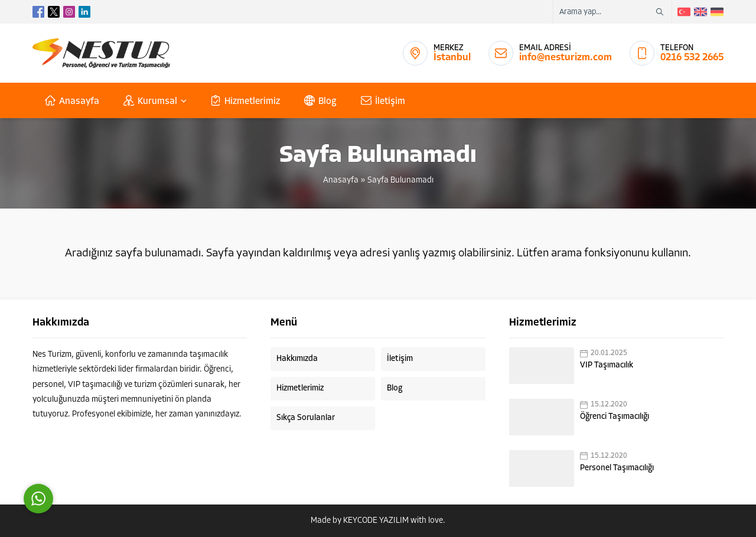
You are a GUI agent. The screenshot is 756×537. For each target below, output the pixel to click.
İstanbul (452, 58)
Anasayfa (341, 180)
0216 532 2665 (692, 58)
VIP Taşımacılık (607, 365)
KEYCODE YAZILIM (376, 521)
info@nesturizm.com (566, 58)
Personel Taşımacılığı (617, 468)
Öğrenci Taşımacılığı (615, 417)
